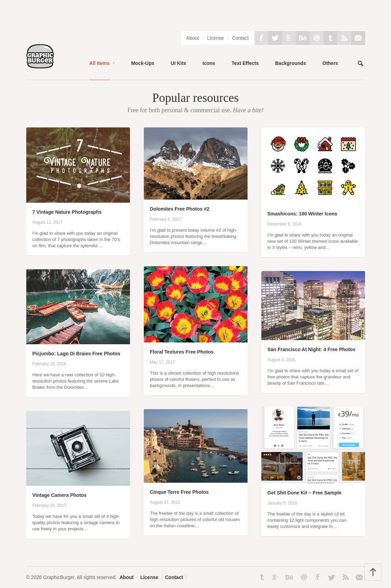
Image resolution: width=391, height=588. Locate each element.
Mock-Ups (143, 63)
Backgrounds (291, 63)
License (215, 38)
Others (330, 63)
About (193, 38)
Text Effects (245, 63)
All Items (100, 63)
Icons (209, 63)
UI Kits (178, 63)
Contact (240, 38)
